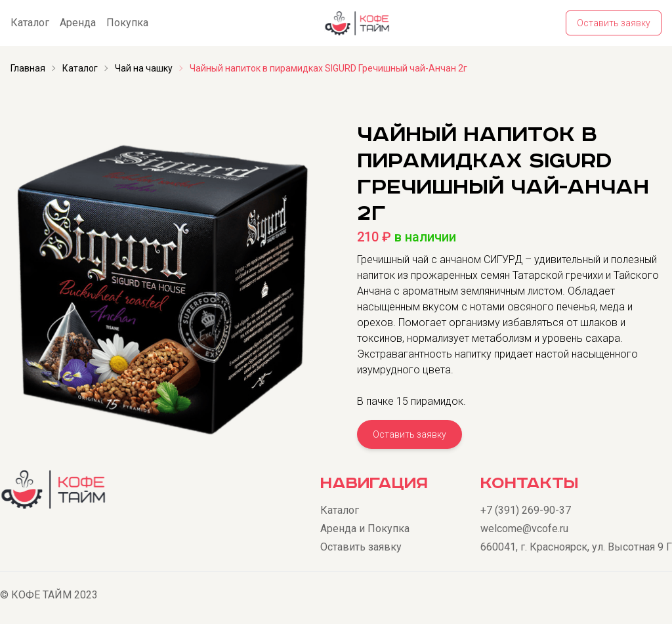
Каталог (30, 23)
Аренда (78, 23)
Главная (28, 68)
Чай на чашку (144, 68)
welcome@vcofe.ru (524, 529)
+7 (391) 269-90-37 (526, 510)
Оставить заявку (614, 23)
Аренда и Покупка (365, 529)
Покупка (127, 23)
